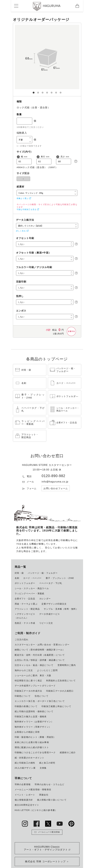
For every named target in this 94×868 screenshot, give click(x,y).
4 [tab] (47, 91)
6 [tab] (56, 91)
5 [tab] (52, 91)
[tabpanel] (47, 60)
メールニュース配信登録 (47, 832)
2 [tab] (38, 91)
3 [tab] (43, 91)
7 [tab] (61, 91)
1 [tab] (34, 91)
